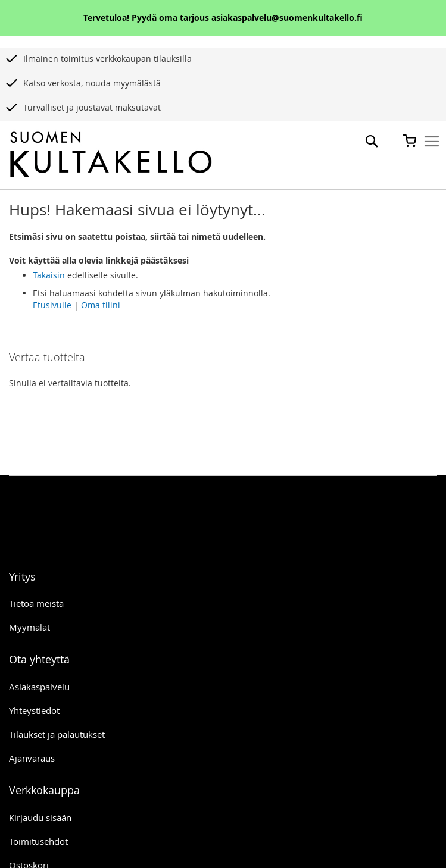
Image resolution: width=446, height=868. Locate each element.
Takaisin (49, 275)
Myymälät (29, 627)
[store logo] (111, 155)
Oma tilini (101, 305)
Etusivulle (52, 305)
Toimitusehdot (38, 841)
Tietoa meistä (36, 603)
